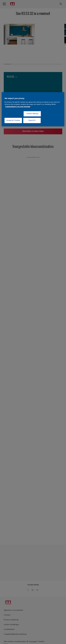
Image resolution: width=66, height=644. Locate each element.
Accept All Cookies (13, 120)
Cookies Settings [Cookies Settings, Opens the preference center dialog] (32, 114)
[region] (33, 109)
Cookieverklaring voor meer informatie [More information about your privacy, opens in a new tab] (18, 107)
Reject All (32, 120)
